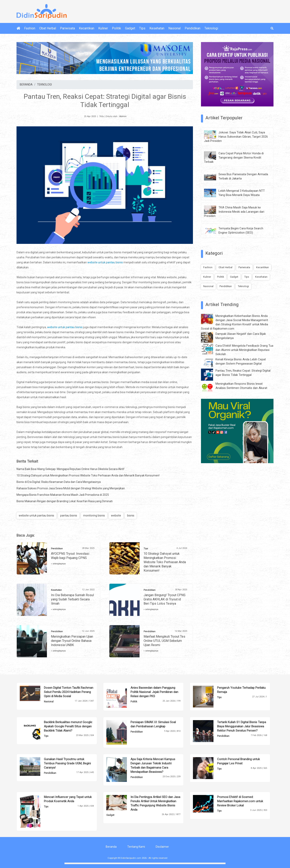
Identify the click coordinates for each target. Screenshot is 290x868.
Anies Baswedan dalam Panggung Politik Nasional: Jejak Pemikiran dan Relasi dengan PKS (154, 692)
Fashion (30, 28)
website (116, 515)
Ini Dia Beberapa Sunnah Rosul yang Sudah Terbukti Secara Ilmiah (72, 599)
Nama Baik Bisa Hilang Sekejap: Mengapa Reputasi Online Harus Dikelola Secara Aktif (70, 469)
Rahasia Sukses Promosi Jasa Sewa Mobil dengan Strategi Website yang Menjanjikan (71, 488)
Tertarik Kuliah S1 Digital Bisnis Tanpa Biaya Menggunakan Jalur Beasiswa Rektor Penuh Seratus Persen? (242, 726)
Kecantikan (87, 28)
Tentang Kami (136, 847)
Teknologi (211, 28)
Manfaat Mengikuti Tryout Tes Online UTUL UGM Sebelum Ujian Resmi (164, 641)
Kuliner (103, 28)
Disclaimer (162, 847)
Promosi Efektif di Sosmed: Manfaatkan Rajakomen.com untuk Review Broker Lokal (240, 801)
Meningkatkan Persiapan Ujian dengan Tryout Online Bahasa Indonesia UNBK (72, 641)
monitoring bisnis (94, 515)
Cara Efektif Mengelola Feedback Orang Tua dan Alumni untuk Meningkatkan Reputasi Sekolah (244, 350)
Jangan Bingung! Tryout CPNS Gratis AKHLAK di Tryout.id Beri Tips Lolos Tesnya (165, 599)
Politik (117, 28)
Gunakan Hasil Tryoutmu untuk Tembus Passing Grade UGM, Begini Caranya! (67, 763)
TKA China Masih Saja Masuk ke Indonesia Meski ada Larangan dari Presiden (234, 212)
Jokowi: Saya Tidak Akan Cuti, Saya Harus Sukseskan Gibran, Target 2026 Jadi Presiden (236, 137)
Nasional (175, 28)
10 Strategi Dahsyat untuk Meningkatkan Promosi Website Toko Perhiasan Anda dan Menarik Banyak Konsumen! (88, 475)
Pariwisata (67, 28)
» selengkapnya (58, 564)
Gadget (130, 28)
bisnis (131, 515)
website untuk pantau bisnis (105, 262)
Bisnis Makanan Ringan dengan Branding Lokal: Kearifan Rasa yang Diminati (65, 501)
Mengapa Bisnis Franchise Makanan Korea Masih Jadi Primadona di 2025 (63, 495)
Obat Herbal (48, 28)
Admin (123, 116)
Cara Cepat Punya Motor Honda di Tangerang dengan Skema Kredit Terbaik (234, 158)
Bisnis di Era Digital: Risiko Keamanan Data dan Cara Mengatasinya (59, 482)
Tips (142, 28)
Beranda (111, 847)
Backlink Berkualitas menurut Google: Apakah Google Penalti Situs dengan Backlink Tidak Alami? (68, 726)
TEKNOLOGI (44, 85)
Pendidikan (193, 28)
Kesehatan (157, 28)
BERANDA (26, 85)
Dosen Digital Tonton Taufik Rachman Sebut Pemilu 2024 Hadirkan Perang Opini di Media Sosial (69, 692)
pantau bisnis (69, 515)
